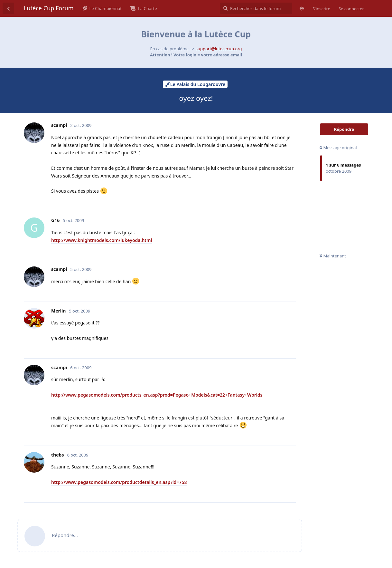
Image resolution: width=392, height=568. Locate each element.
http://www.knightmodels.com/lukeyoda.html (102, 240)
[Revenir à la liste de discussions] (8, 8)
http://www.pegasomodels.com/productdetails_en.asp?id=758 (119, 482)
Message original (338, 148)
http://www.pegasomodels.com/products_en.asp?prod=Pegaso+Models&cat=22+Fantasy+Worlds (157, 395)
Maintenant (333, 256)
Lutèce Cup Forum (49, 8)
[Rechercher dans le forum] (256, 8)
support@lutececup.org (219, 49)
